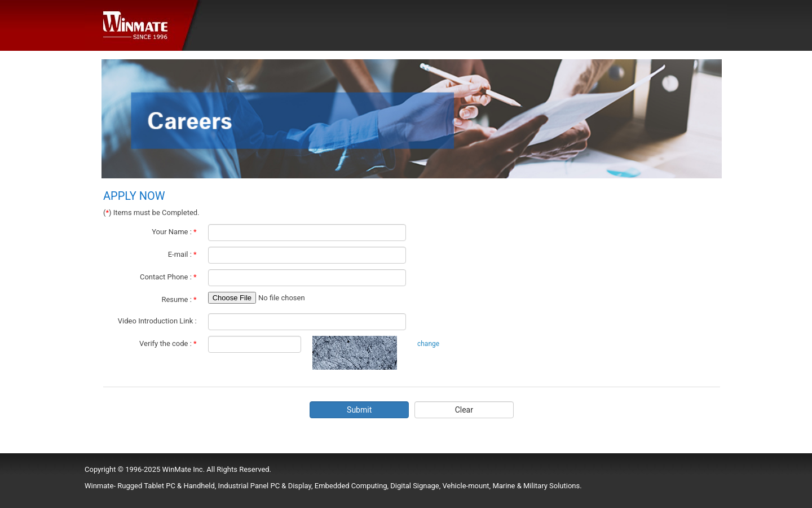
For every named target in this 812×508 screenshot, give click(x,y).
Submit (359, 410)
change (428, 344)
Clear (464, 410)
